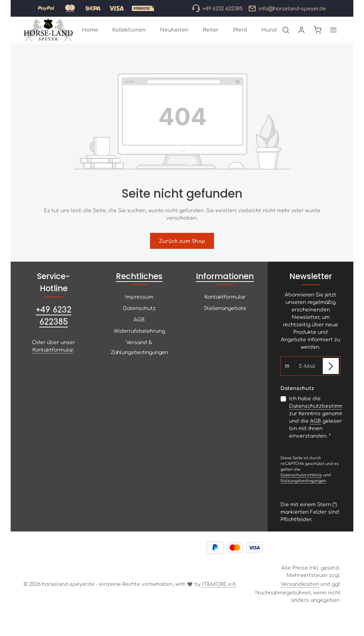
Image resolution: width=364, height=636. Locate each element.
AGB (139, 335)
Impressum (139, 312)
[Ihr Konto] (301, 38)
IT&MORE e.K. (220, 600)
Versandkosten (300, 600)
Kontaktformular (53, 365)
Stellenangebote (225, 324)
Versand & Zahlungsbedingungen (139, 363)
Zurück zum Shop (182, 257)
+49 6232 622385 (54, 331)
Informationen (225, 292)
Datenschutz (139, 324)
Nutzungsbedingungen (303, 496)
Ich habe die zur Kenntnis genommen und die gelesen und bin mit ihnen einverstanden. (325, 433)
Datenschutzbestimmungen (325, 422)
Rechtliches (139, 292)
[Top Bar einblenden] (333, 38)
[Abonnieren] (331, 382)
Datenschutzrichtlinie (301, 491)
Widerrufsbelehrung (139, 347)
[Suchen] (286, 38)
